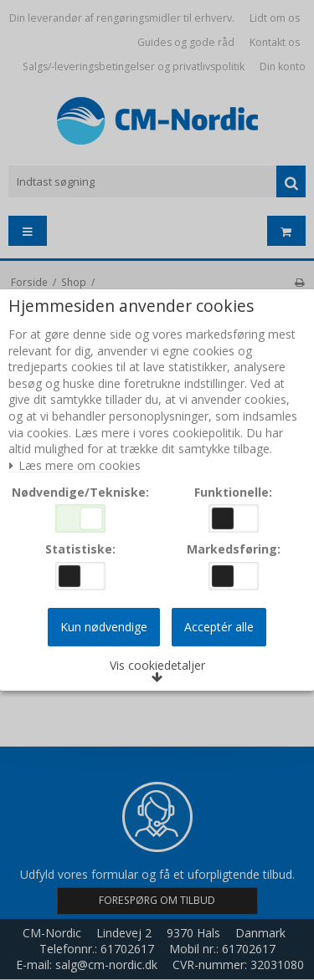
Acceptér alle (219, 627)
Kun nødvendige (104, 627)
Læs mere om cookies (75, 466)
